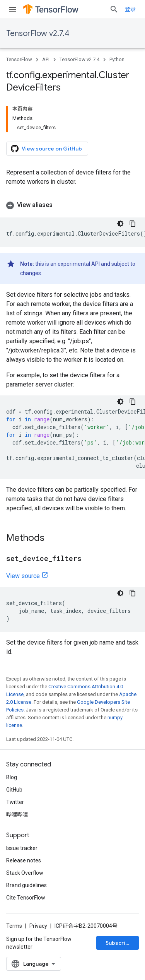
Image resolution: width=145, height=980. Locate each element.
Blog (12, 777)
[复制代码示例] (133, 224)
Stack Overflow (25, 873)
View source (23, 576)
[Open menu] (12, 9)
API (46, 59)
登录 (130, 9)
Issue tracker (22, 848)
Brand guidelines (26, 885)
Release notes (24, 860)
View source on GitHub (46, 149)
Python (117, 59)
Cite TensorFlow (26, 898)
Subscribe (119, 943)
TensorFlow (19, 59)
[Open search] (114, 9)
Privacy (38, 926)
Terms (14, 926)
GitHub (14, 790)
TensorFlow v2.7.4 (38, 33)
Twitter (15, 802)
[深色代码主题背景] (120, 224)
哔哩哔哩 (17, 814)
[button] (72, 205)
